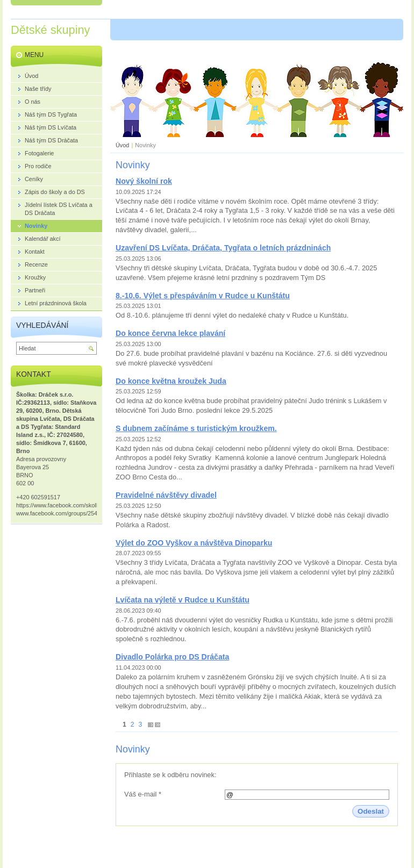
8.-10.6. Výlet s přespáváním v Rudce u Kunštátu (203, 296)
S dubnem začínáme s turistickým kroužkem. (196, 428)
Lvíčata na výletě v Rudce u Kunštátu (183, 600)
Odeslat (371, 811)
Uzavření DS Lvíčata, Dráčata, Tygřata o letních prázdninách (223, 248)
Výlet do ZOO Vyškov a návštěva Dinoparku (194, 543)
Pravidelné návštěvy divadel (166, 495)
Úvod (122, 145)
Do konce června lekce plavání (170, 333)
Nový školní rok (144, 181)
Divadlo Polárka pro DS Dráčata (172, 657)
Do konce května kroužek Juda (171, 381)
